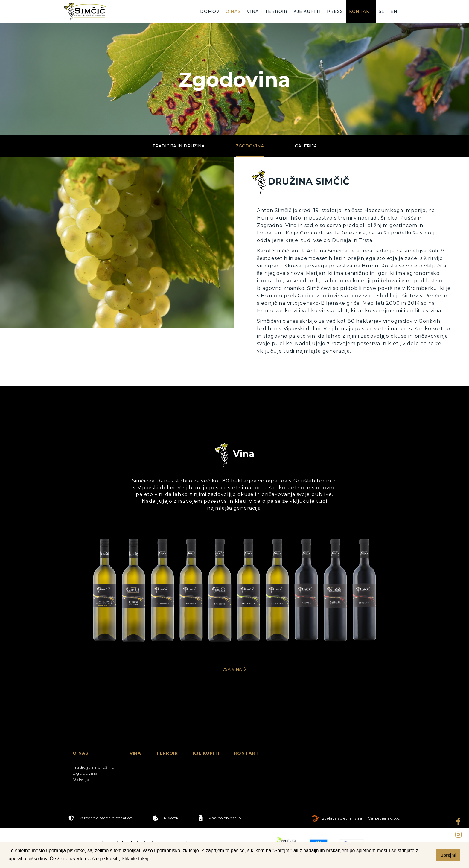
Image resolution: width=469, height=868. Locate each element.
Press (335, 11)
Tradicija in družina (178, 146)
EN (394, 11)
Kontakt (361, 11)
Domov (210, 11)
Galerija (306, 146)
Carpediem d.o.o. (384, 818)
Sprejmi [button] (449, 855)
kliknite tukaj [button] (135, 859)
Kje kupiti (307, 11)
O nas (233, 11)
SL (382, 11)
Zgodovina (250, 146)
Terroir (276, 11)
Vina (253, 11)
